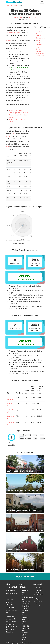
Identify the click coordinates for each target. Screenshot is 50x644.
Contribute (39, 595)
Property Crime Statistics (39, 49)
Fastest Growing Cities (25, 617)
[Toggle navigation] (42, 2)
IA (12, 6)
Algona (15, 6)
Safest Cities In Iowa (16, 110)
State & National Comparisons (40, 36)
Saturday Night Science (14, 33)
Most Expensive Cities (26, 624)
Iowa (7, 147)
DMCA (38, 606)
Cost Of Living (32, 18)
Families (25, 610)
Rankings (25, 633)
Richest (25, 637)
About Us (39, 588)
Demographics (18, 18)
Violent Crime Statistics (39, 42)
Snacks (14, 2)
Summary (39, 31)
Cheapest (25, 590)
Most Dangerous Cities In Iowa (19, 113)
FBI (13, 134)
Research (25, 628)
